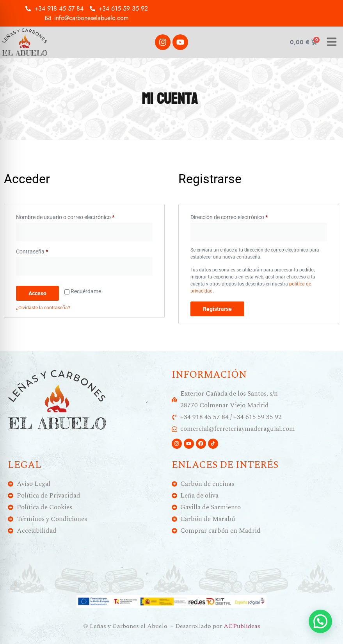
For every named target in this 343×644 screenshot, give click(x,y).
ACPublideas (242, 626)
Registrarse (217, 309)
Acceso (37, 293)
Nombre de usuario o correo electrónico (78, 216)
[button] (320, 621)
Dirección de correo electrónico (242, 216)
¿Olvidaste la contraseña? (43, 308)
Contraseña (45, 250)
